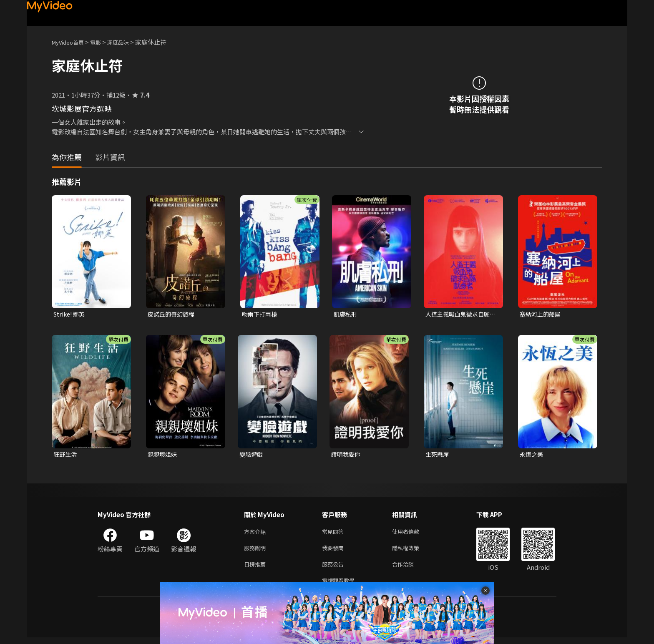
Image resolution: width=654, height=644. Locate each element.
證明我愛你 (347, 455)
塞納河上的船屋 (542, 314)
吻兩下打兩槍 (261, 314)
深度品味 (127, 42)
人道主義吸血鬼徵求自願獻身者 (460, 314)
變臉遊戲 (252, 455)
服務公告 (335, 569)
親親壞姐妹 (163, 455)
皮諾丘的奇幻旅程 (173, 314)
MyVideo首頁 (71, 42)
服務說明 (257, 551)
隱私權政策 (413, 551)
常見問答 (335, 534)
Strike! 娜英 (71, 314)
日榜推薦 (257, 569)
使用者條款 (413, 534)
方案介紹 (257, 534)
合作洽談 (410, 569)
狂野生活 (66, 455)
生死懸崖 (438, 455)
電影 (102, 42)
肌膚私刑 (346, 314)
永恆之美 (532, 455)
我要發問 (335, 551)
